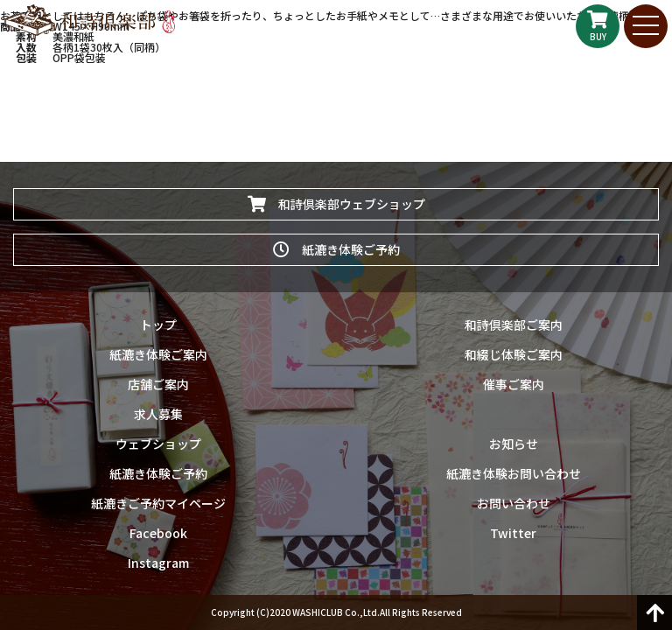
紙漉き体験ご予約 (336, 249)
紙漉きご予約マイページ (158, 503)
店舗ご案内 (158, 384)
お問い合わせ (514, 503)
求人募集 (158, 414)
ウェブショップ (158, 444)
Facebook (158, 533)
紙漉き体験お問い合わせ (514, 473)
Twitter (513, 533)
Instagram (158, 563)
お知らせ (514, 444)
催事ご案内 (514, 384)
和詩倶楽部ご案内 (514, 325)
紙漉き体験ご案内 (158, 354)
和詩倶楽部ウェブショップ (336, 204)
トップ (158, 325)
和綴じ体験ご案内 (514, 354)
